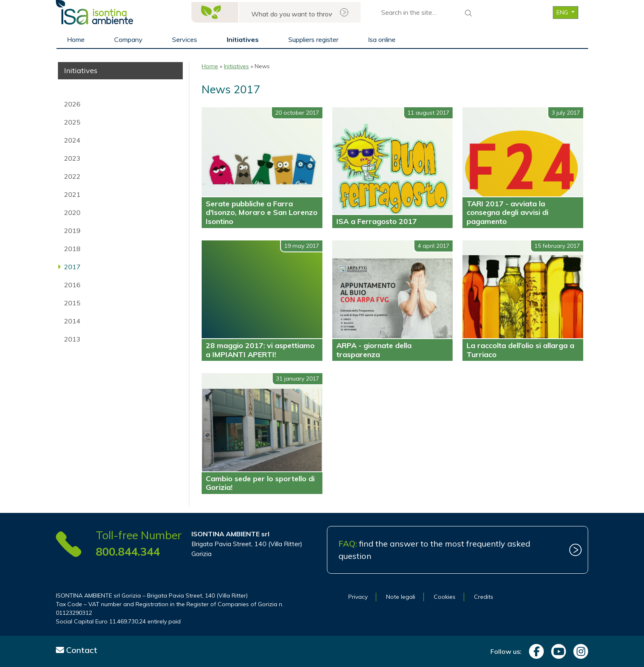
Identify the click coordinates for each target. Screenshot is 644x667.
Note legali (401, 597)
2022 (72, 176)
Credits (484, 597)
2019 (72, 231)
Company (128, 39)
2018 (72, 249)
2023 (72, 158)
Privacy (358, 597)
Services (185, 39)
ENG (563, 12)
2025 (72, 122)
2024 (72, 140)
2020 (72, 212)
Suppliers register (313, 39)
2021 (72, 194)
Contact (77, 650)
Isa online (382, 39)
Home (76, 39)
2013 (72, 339)
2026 (72, 104)
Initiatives (243, 39)
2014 (72, 321)
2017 (72, 267)
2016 (72, 285)
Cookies (445, 597)
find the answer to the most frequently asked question (434, 550)
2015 (72, 303)
